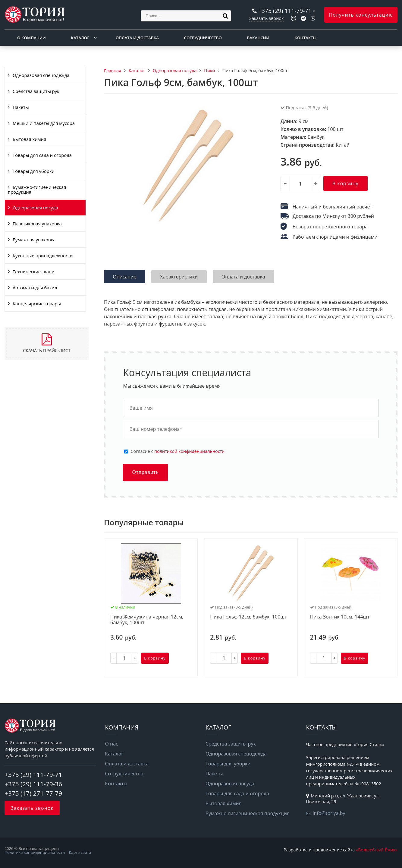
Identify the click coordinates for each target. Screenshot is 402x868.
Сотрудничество (203, 38)
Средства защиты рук (36, 91)
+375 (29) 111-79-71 (285, 11)
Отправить (145, 472)
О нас (112, 744)
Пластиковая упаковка (37, 224)
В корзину (345, 183)
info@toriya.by (329, 813)
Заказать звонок (267, 18)
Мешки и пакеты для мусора (44, 123)
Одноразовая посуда (35, 208)
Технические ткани (34, 272)
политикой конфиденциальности (189, 451)
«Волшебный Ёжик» (377, 850)
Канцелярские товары (37, 304)
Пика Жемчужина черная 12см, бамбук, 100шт (147, 620)
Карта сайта (80, 852)
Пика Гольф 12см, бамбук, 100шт (248, 617)
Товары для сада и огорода (42, 155)
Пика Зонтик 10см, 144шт (340, 617)
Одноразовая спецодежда (41, 75)
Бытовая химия (29, 139)
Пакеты (21, 107)
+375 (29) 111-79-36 (33, 784)
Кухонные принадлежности (43, 256)
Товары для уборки (34, 171)
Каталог (80, 38)
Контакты (306, 38)
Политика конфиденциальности (35, 852)
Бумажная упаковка (34, 240)
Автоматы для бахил (35, 288)
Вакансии (258, 38)
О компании (31, 38)
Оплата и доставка (137, 38)
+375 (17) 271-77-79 (33, 793)
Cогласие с (177, 451)
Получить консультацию (361, 15)
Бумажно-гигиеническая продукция (37, 189)
